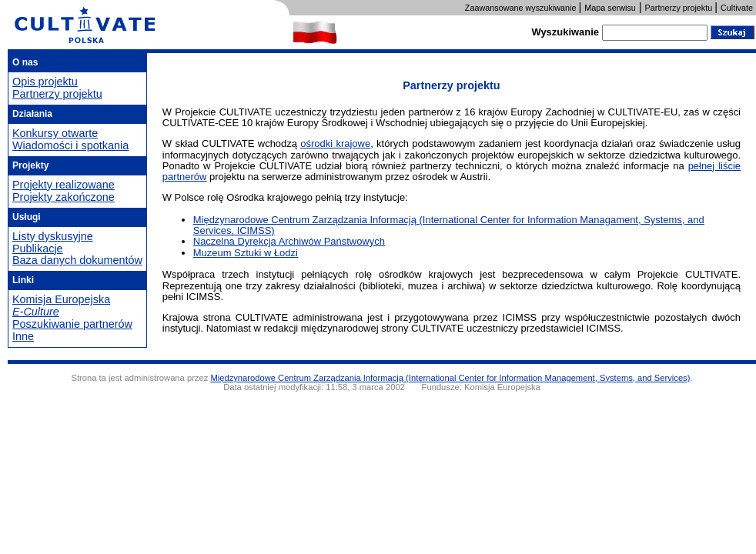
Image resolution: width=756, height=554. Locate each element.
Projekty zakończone (64, 197)
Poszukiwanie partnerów (72, 324)
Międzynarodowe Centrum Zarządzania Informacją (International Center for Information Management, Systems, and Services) (450, 378)
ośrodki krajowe (335, 144)
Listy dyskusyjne (53, 236)
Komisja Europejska (61, 299)
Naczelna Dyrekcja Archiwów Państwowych (289, 241)
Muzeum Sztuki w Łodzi (246, 253)
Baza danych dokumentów (77, 260)
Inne (23, 336)
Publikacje (38, 249)
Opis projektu (45, 82)
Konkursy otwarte (55, 133)
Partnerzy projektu (57, 94)
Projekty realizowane (64, 185)
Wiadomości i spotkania (70, 145)
